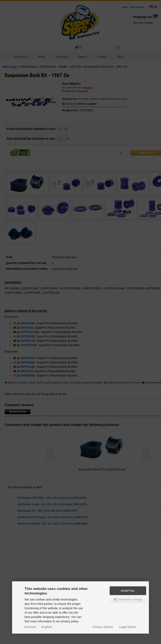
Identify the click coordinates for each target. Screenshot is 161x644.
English (47, 627)
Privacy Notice (103, 627)
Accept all (128, 591)
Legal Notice (128, 627)
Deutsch (30, 627)
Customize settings (128, 599)
